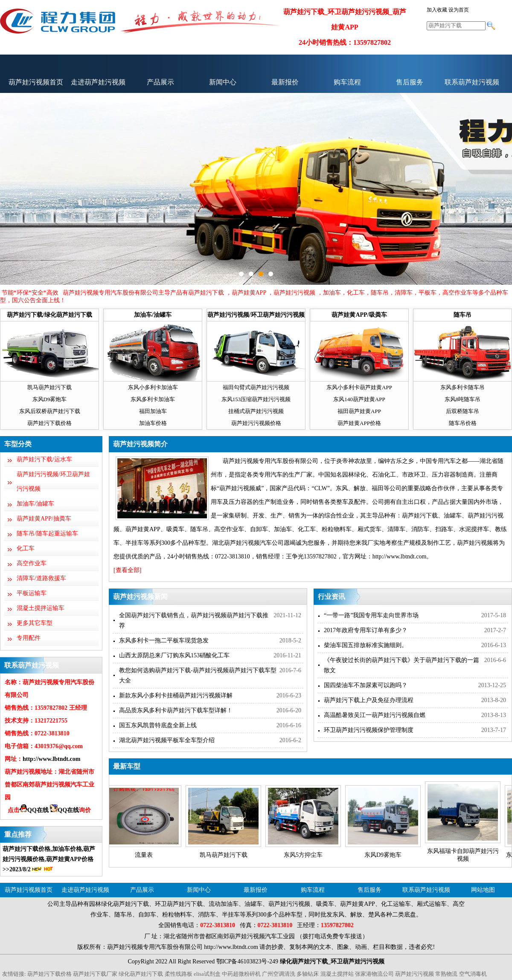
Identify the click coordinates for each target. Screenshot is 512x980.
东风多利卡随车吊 (463, 387)
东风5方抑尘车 (303, 855)
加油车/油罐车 (153, 315)
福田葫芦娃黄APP (359, 411)
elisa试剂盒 (207, 974)
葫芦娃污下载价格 (49, 423)
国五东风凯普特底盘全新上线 (158, 725)
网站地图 (483, 890)
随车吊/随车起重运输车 (47, 533)
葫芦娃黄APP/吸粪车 (359, 315)
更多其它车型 (35, 623)
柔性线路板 (179, 974)
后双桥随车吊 (463, 411)
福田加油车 (153, 411)
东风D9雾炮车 (50, 399)
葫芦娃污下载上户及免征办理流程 (369, 700)
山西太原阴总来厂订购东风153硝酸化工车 (174, 655)
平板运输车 (32, 593)
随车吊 (463, 315)
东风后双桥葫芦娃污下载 (50, 411)
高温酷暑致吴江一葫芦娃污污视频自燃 (375, 715)
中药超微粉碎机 (241, 974)
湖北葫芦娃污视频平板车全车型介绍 (167, 740)
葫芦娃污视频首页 (36, 82)
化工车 (26, 548)
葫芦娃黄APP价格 (359, 423)
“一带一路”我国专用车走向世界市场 (371, 615)
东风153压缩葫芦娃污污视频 (256, 399)
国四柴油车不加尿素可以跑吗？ (366, 685)
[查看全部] (127, 570)
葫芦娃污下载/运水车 (44, 459)
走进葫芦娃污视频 (98, 82)
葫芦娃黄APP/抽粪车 (44, 519)
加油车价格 (153, 423)
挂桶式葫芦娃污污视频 (256, 411)
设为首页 (459, 10)
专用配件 (29, 638)
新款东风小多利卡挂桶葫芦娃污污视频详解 (176, 695)
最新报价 (285, 82)
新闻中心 (223, 82)
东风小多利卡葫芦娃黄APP (359, 387)
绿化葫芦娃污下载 (141, 974)
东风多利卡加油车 (153, 399)
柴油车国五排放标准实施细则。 (366, 645)
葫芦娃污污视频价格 (256, 423)
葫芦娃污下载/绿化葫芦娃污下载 (49, 315)
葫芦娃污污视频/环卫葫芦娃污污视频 (256, 315)
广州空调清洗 (279, 974)
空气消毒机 (473, 974)
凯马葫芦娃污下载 (49, 387)
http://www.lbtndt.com (51, 759)
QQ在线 (34, 810)
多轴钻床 (308, 974)
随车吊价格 (463, 423)
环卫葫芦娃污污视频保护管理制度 (369, 730)
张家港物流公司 (374, 974)
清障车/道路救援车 (41, 578)
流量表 (144, 855)
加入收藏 (437, 10)
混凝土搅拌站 (337, 974)
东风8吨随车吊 (463, 399)
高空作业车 (32, 563)
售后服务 (410, 82)
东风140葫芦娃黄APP (359, 399)
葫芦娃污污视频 (415, 974)
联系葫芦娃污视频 (472, 82)
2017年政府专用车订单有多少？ (366, 630)
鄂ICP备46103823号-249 (247, 961)
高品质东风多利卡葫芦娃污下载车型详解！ (176, 710)
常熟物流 (446, 974)
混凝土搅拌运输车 (41, 608)
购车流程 (347, 82)
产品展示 (160, 82)
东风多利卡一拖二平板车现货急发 (164, 640)
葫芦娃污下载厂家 (95, 974)
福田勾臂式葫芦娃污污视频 (256, 387)
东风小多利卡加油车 (153, 387)
